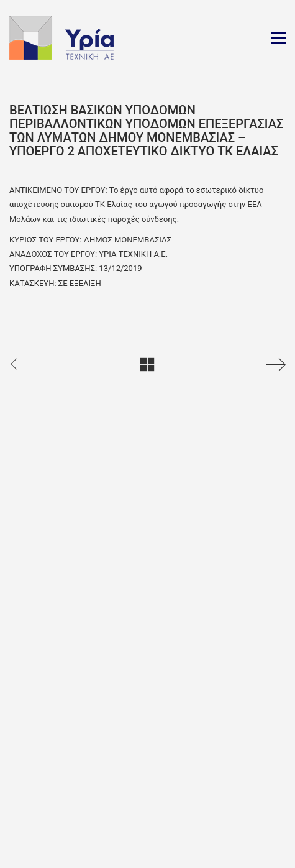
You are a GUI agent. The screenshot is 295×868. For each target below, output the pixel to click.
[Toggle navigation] (279, 38)
